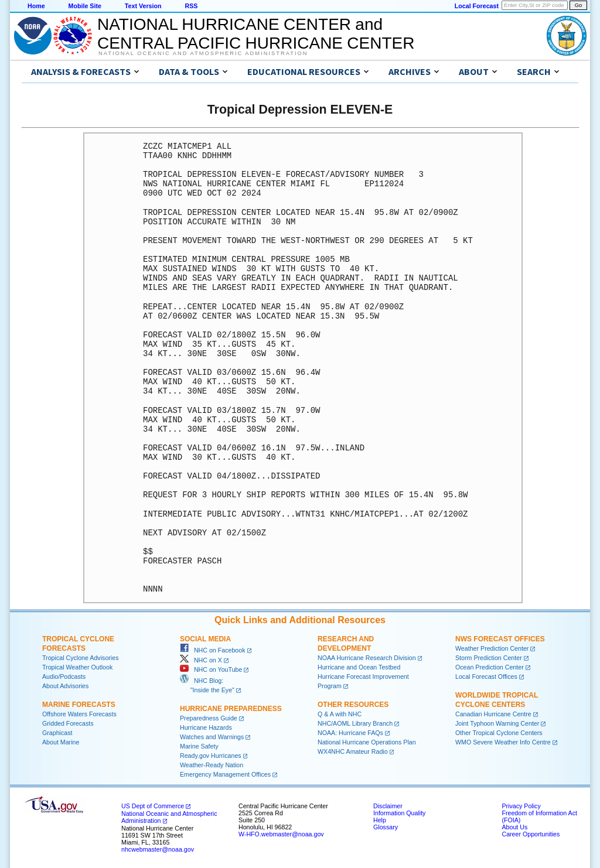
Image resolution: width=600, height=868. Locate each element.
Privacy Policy (521, 806)
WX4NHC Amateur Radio (353, 751)
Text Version (143, 6)
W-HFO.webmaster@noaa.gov (281, 834)
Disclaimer (388, 806)
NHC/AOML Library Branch (355, 723)
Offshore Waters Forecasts (79, 714)
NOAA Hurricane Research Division (367, 658)
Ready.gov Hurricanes (211, 756)
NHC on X (201, 660)
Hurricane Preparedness (231, 709)
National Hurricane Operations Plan (367, 742)
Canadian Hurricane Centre (493, 714)
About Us (514, 827)
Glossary (386, 827)
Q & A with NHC (340, 714)
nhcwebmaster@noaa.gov (158, 849)
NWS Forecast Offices (500, 639)
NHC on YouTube (211, 669)
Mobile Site (85, 6)
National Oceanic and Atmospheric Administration (203, 53)
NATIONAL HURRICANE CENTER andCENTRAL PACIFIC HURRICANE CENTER (256, 34)
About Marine (61, 742)
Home (36, 6)
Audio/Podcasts (64, 676)
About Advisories (65, 686)
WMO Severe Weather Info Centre (503, 742)
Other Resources (353, 705)
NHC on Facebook (213, 650)
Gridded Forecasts (68, 723)
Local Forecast (477, 6)
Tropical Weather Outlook (77, 667)
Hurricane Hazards (206, 727)
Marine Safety (199, 746)
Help (380, 820)
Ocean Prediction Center (490, 667)
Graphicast (57, 733)
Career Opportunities (531, 834)
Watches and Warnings (212, 737)
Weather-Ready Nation (212, 765)
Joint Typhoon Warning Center (497, 723)
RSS (191, 6)
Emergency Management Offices (225, 774)
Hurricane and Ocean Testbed (359, 667)
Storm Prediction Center (489, 658)
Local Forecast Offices (486, 676)
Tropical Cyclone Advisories (81, 658)
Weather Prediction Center (492, 648)
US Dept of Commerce (153, 806)
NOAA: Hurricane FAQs (350, 733)
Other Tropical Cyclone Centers (499, 733)
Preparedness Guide (209, 718)
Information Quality (399, 813)
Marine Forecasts (79, 705)
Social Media (205, 639)
